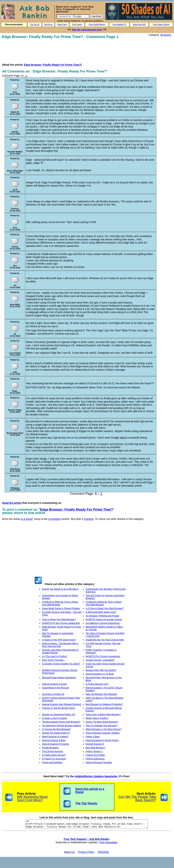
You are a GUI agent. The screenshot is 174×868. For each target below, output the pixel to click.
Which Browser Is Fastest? (55, 737)
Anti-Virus (48, 24)
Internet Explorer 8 (95, 744)
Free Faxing (77, 24)
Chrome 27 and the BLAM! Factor (59, 708)
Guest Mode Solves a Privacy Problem (61, 608)
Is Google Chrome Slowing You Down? (61, 664)
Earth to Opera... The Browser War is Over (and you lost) (60, 645)
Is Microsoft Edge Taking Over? (101, 612)
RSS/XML (103, 854)
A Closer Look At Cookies (54, 718)
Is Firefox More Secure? (54, 755)
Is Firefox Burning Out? (97, 684)
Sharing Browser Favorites (99, 762)
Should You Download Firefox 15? (59, 715)
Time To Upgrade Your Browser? (102, 726)
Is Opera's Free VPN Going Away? (59, 640)
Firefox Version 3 (94, 751)
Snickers (89, 519)
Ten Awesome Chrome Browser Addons (61, 726)
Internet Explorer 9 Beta (54, 740)
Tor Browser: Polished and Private (102, 616)
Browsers (166, 35)
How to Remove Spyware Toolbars (103, 733)
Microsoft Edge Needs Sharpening (59, 678)
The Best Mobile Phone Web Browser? (61, 722)
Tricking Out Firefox (95, 755)
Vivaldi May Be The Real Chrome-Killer (105, 640)
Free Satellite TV (119, 24)
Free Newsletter (108, 844)
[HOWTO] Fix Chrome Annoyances (103, 656)
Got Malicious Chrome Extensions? (103, 623)
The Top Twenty (86, 803)
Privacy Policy (86, 854)
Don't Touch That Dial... (53, 660)
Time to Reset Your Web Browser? (59, 619)
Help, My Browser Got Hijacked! (101, 694)
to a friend (27, 519)
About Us (69, 854)
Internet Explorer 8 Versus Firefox (102, 740)
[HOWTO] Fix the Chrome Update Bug (61, 623)
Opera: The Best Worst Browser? (102, 722)
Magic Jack (62, 24)
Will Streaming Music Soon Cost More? (33, 798)
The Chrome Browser (53, 751)
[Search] (73, 16)
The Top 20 (35, 24)
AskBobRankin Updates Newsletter (96, 776)
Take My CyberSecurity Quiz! (87, 30)
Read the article (12, 503)
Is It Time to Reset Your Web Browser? (105, 608)
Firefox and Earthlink (52, 762)
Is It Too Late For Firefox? (55, 656)
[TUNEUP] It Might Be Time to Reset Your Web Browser (60, 603)
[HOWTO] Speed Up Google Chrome (104, 619)
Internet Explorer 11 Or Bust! (100, 674)
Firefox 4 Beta (93, 737)
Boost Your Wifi (139, 24)
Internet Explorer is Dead (54, 684)
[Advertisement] (69, 51)
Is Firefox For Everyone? (54, 759)
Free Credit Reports (97, 24)
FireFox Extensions (95, 759)
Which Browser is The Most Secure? (104, 729)
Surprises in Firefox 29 (53, 694)
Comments (55, 519)
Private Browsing (50, 748)
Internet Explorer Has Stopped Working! (62, 704)
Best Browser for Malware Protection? (104, 704)
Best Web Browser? (95, 748)
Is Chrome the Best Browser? (56, 729)
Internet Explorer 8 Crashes (56, 744)
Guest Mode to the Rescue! (55, 688)
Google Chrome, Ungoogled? (100, 660)
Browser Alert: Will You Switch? (101, 670)
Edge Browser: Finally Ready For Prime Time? (52, 65)
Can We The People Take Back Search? (137, 798)
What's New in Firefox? (97, 718)
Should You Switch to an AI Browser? (60, 589)
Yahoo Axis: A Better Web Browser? (103, 715)
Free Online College (161, 24)
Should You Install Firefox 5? (56, 733)
